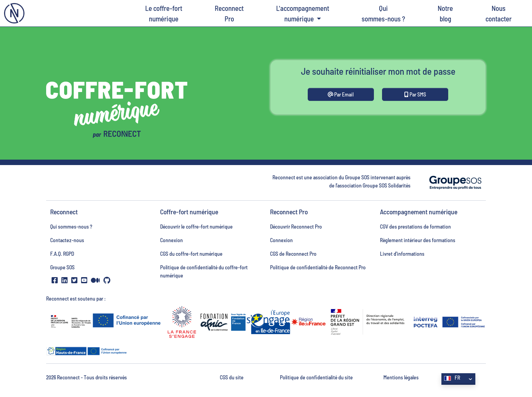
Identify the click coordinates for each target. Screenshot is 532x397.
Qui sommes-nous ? (71, 226)
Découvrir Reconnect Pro (296, 226)
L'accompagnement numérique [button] (303, 13)
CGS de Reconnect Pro (293, 254)
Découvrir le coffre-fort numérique (196, 226)
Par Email (341, 94)
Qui (383, 14)
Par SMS (415, 94)
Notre (445, 14)
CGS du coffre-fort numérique (191, 254)
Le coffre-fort (164, 14)
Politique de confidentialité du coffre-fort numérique (204, 271)
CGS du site (232, 377)
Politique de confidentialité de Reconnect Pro (318, 267)
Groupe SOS (62, 267)
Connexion (172, 240)
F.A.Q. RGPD (62, 254)
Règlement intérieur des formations (418, 240)
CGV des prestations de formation (415, 226)
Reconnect (229, 14)
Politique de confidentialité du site (316, 377)
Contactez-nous (67, 240)
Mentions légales (401, 377)
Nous (499, 14)
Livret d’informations (402, 254)
